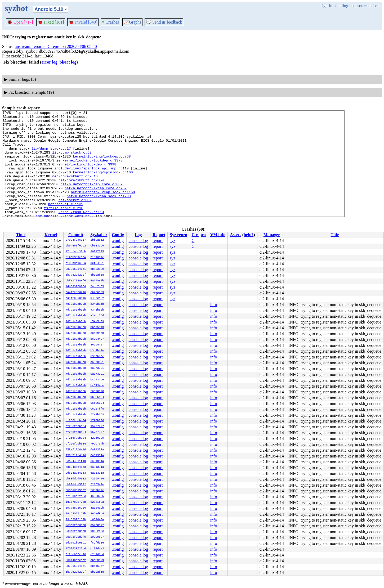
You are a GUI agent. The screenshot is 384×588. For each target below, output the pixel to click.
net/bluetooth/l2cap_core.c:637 (91, 199)
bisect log (68, 62)
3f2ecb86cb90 (76, 555)
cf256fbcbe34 (76, 421)
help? (249, 235)
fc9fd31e (97, 543)
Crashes (110, 22)
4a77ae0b (97, 281)
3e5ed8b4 (97, 514)
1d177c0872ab (76, 502)
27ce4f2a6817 (76, 240)
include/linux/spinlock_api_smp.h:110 (91, 180)
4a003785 (97, 496)
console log (138, 241)
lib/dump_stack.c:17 (51, 156)
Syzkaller (99, 235)
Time (21, 235)
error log (50, 62)
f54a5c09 (97, 322)
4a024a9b (97, 508)
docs (375, 6)
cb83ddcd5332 (76, 479)
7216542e (97, 479)
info (214, 305)
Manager (272, 235)
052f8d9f (97, 526)
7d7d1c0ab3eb (76, 304)
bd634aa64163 (76, 467)
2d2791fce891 (76, 543)
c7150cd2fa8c (76, 496)
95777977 (97, 427)
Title (335, 235)
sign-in (326, 6)
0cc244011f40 (76, 461)
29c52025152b (76, 514)
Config (118, 235)
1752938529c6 (76, 549)
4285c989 (97, 438)
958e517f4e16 (76, 450)
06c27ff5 (97, 409)
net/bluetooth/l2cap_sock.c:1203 (99, 213)
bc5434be (97, 380)
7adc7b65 (97, 287)
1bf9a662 (97, 240)
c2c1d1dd (97, 555)
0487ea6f (97, 298)
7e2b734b (97, 444)
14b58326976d (76, 287)
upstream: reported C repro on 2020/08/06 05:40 (56, 46)
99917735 (97, 252)
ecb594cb (97, 333)
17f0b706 (97, 421)
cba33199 (97, 246)
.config (118, 241)
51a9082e (97, 258)
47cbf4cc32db (76, 252)
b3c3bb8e (97, 351)
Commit (76, 235)
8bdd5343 (97, 327)
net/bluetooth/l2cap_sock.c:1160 (103, 209)
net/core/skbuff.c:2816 (75, 190)
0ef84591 (97, 263)
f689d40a (97, 520)
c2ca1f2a (97, 502)
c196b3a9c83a (76, 258)
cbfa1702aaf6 (76, 281)
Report (159, 235)
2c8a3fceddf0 (76, 526)
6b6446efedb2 (76, 246)
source (363, 6)
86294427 (97, 339)
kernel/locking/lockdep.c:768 (102, 166)
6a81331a (97, 450)
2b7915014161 (76, 269)
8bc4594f (97, 566)
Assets (236, 235)
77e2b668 (97, 415)
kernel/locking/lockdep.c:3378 (92, 170)
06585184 (97, 397)
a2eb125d (97, 316)
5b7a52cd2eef (76, 275)
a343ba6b (97, 304)
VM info (218, 235)
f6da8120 (97, 392)
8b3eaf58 (97, 275)
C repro (198, 235)
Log (138, 235)
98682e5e (97, 531)
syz (173, 241)
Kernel (51, 235)
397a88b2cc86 (76, 508)
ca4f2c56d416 (76, 293)
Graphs (132, 22)
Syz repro (178, 235)
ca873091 (97, 362)
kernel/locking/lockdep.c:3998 (86, 175)
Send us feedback (164, 22)
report (158, 241)
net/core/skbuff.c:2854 (81, 194)
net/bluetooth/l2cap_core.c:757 (96, 204)
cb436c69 (97, 293)
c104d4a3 (97, 549)
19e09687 (97, 537)
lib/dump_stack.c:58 (72, 161)
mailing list (345, 6)
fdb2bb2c (97, 491)
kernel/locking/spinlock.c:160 (103, 185)
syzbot (16, 8)
